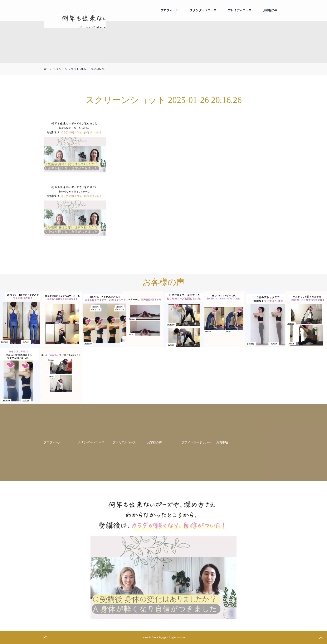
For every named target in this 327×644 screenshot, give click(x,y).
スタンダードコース (203, 10)
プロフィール (170, 10)
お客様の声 (270, 10)
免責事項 (222, 442)
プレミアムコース (240, 10)
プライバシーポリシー (196, 442)
